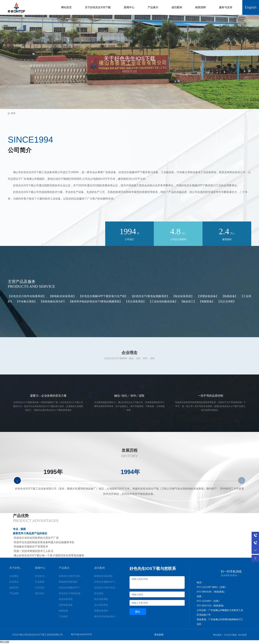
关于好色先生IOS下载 (98, 7)
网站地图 (5, 642)
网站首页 (66, 7)
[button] (17, 481)
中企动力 (228, 635)
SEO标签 (242, 635)
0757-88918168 (204, 592)
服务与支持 (226, 7)
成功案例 (177, 7)
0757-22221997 (204, 587)
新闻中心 (129, 7)
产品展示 (153, 7)
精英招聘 (201, 7)
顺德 (235, 635)
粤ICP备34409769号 (81, 634)
